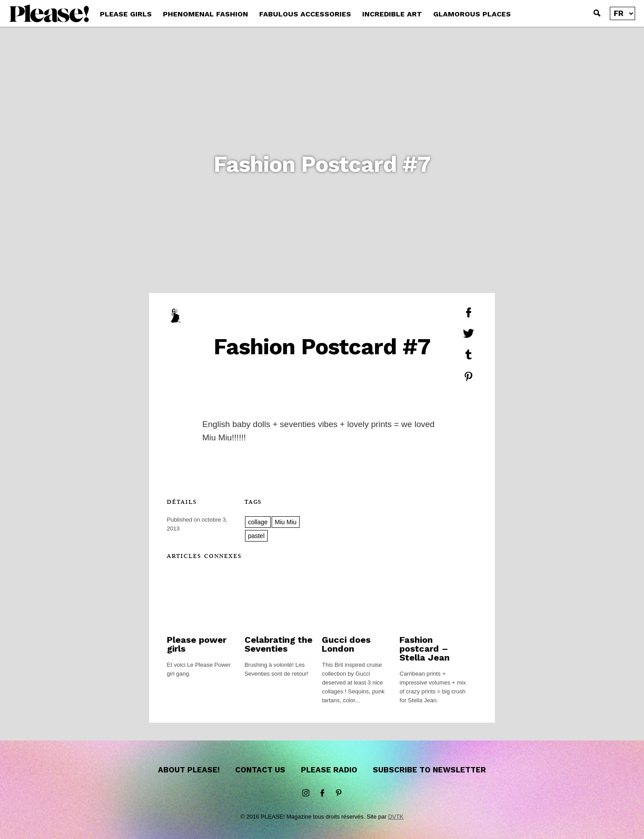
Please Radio (329, 770)
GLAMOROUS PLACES (472, 14)
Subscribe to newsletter (429, 770)
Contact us (260, 770)
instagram (306, 793)
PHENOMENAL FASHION (205, 14)
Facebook (322, 793)
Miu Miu (286, 522)
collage (258, 522)
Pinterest (339, 793)
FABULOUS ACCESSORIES (305, 14)
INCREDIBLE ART (392, 14)
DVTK (396, 817)
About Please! (189, 770)
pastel (256, 536)
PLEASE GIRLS (126, 14)
